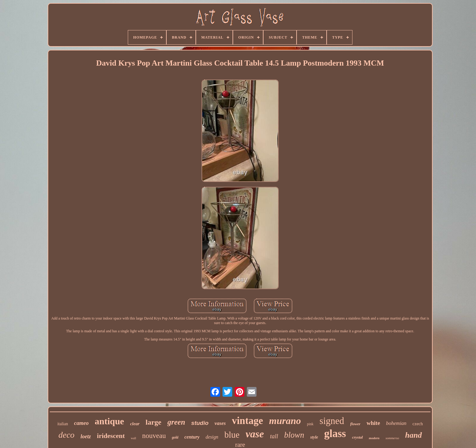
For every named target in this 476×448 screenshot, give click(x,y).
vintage (248, 421)
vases (220, 423)
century (192, 437)
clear (135, 424)
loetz (86, 436)
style (314, 437)
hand (414, 435)
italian (63, 424)
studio (200, 423)
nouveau (154, 436)
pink (310, 424)
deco (66, 435)
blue (232, 435)
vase (255, 434)
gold (175, 437)
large (154, 422)
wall (133, 438)
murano (285, 421)
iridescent (111, 436)
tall (274, 436)
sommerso (392, 438)
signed (332, 421)
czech (418, 424)
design (212, 437)
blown (294, 435)
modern (374, 438)
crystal (357, 437)
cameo (81, 423)
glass (335, 434)
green (176, 422)
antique (109, 421)
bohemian (396, 423)
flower (355, 424)
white (373, 423)
